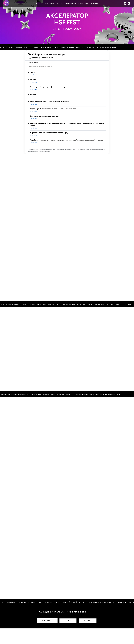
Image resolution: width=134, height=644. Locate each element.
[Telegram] (125, 3)
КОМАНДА (94, 3)
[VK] (129, 3)
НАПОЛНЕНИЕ (83, 3)
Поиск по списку (33, 63)
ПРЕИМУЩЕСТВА (70, 3)
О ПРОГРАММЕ (50, 3)
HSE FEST (39, 3)
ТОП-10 (59, 3)
